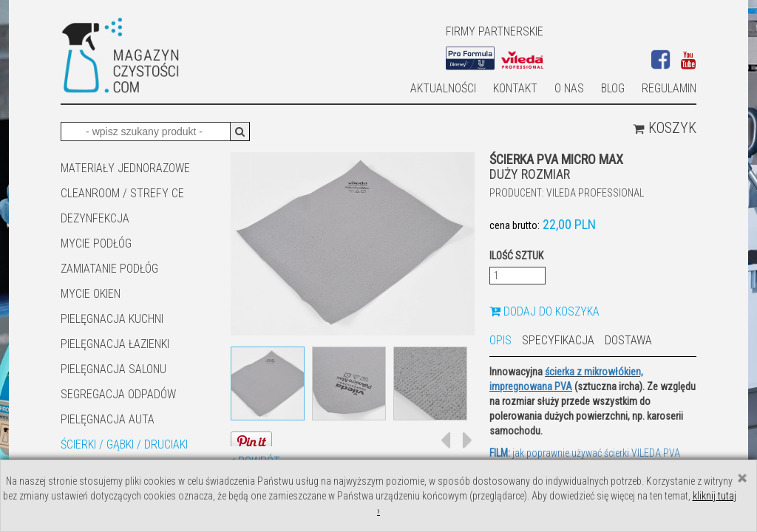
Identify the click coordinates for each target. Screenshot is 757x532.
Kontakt (515, 88)
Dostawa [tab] (628, 340)
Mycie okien (91, 294)
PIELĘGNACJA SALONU (113, 369)
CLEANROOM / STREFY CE (122, 193)
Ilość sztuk (516, 256)
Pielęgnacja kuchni (112, 319)
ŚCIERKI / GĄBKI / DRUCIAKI (124, 444)
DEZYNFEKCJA (95, 218)
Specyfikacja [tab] (558, 340)
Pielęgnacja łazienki (115, 344)
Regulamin (669, 88)
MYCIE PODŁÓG (96, 243)
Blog (613, 88)
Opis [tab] (500, 340)
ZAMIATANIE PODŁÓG (109, 269)
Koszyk (665, 128)
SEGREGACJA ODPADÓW (118, 394)
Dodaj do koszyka (544, 311)
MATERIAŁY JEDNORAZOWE (125, 168)
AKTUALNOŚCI (443, 88)
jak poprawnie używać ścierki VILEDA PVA (585, 453)
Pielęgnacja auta (108, 419)
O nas (569, 88)
